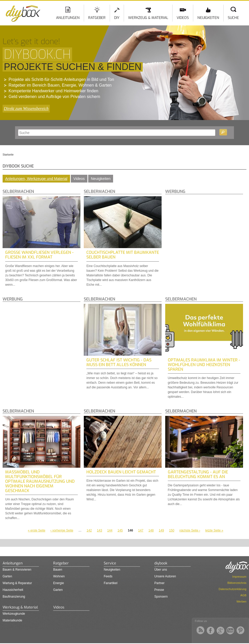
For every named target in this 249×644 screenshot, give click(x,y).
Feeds (108, 576)
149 (161, 530)
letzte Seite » (214, 530)
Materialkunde (12, 620)
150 (172, 530)
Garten (7, 576)
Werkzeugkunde (14, 614)
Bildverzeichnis (237, 583)
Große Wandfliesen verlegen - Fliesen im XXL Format (39, 255)
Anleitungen (68, 18)
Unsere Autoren (165, 576)
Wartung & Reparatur (17, 583)
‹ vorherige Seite (62, 530)
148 (151, 530)
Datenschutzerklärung (233, 589)
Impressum (239, 577)
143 (100, 530)
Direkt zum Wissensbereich (26, 108)
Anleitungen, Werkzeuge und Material (36, 179)
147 (141, 530)
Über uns (161, 570)
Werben (241, 601)
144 (110, 530)
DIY (117, 18)
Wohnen (59, 576)
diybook (161, 563)
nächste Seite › (190, 530)
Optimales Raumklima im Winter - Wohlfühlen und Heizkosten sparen (204, 365)
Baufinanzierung (14, 597)
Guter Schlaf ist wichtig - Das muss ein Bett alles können (119, 362)
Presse (159, 590)
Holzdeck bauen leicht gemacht (121, 472)
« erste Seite (36, 530)
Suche (233, 18)
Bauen (58, 570)
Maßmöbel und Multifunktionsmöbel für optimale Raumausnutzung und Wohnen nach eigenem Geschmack (40, 481)
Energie (58, 583)
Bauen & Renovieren (17, 570)
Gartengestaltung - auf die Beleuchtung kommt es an (198, 474)
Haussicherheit (13, 590)
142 (89, 530)
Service (110, 563)
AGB (243, 595)
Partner (159, 583)
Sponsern (161, 597)
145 (120, 530)
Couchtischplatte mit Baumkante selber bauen (123, 255)
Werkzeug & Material (148, 18)
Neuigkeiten (208, 18)
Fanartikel (111, 583)
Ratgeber (97, 18)
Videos (183, 18)
